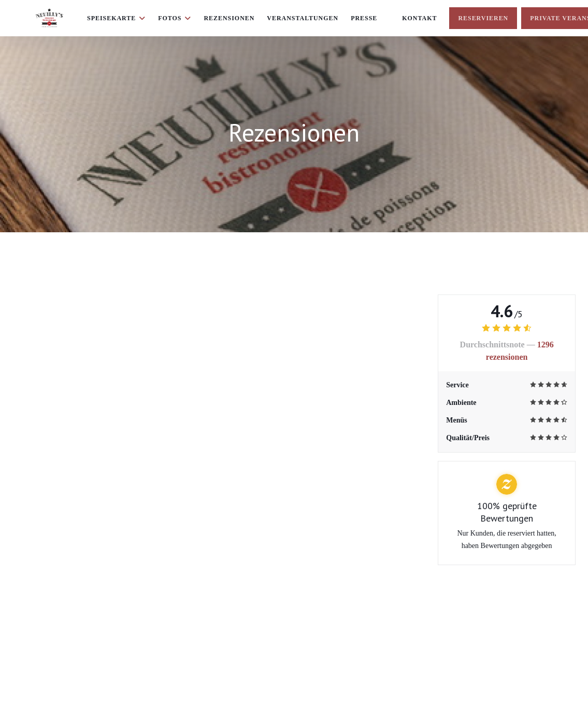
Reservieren (483, 18)
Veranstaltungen (303, 18)
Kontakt (419, 18)
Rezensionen (229, 18)
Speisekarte (116, 18)
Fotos (175, 18)
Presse (364, 18)
